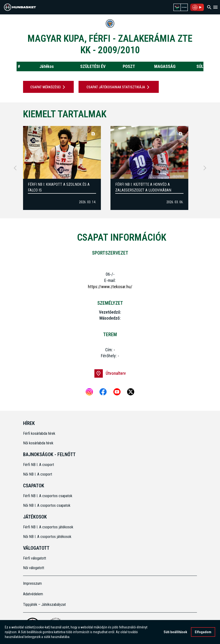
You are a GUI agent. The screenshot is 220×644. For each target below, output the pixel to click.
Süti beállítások (175, 632)
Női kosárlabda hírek (38, 443)
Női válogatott (34, 568)
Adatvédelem (33, 594)
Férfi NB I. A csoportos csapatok (48, 496)
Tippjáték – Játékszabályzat (44, 605)
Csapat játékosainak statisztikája (119, 87)
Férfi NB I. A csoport (39, 465)
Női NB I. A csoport (38, 474)
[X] (131, 392)
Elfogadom (203, 632)
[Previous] (15, 168)
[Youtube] (117, 392)
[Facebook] (103, 392)
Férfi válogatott (35, 558)
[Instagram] (89, 392)
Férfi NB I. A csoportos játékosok (48, 527)
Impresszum (32, 583)
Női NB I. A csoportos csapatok (47, 505)
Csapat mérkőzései (49, 87)
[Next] (205, 168)
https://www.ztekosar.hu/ (110, 287)
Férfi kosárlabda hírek (39, 433)
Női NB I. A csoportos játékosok (47, 537)
